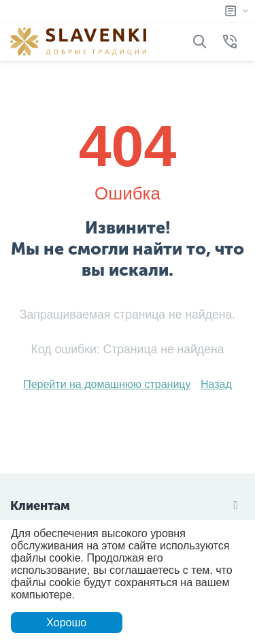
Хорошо (66, 623)
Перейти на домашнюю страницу (107, 384)
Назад (216, 384)
